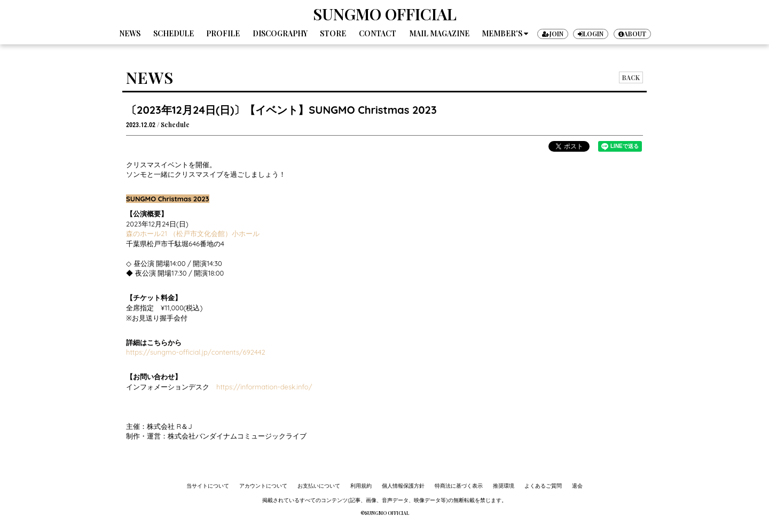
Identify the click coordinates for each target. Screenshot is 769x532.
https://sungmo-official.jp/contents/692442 (196, 352)
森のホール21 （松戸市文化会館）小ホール (193, 233)
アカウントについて (263, 486)
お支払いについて (319, 486)
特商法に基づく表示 (459, 486)
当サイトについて (208, 486)
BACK (631, 77)
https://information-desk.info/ (264, 387)
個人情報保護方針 (403, 486)
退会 (577, 486)
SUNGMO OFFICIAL (385, 14)
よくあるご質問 (543, 486)
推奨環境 (504, 486)
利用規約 (361, 486)
